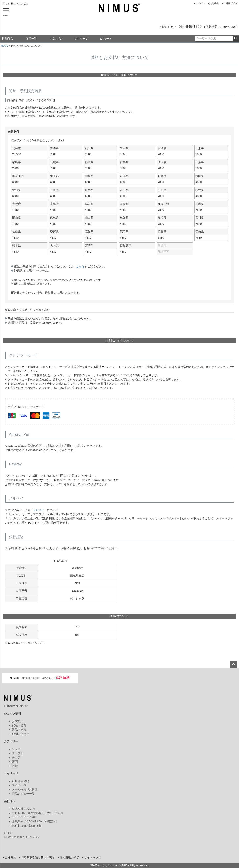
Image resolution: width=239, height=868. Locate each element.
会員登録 (214, 3)
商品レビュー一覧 (23, 794)
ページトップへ (233, 665)
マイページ (81, 39)
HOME (5, 46)
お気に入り (57, 39)
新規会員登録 (21, 781)
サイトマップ (93, 857)
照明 (15, 762)
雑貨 (15, 766)
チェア (16, 757)
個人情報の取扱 (69, 857)
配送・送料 (19, 725)
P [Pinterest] (11, 833)
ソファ (16, 749)
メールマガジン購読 (25, 789)
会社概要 (10, 857)
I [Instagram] (7, 833)
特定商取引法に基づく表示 (38, 857)
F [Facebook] (5, 833)
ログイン (200, 3)
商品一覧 (31, 39)
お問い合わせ (21, 734)
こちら (80, 266)
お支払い (18, 721)
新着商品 (7, 39)
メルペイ (39, 510)
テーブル (18, 753)
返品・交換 (19, 730)
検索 (236, 39)
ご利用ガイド (230, 3)
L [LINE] (9, 833)
